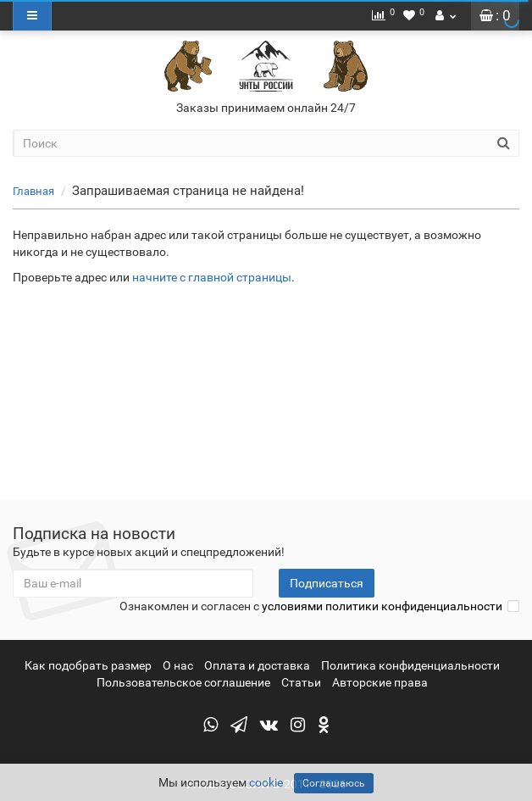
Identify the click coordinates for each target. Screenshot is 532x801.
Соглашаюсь (334, 783)
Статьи (301, 682)
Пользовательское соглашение (183, 682)
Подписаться (327, 583)
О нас (178, 665)
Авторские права (380, 682)
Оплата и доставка (257, 665)
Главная (33, 191)
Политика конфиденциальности (410, 665)
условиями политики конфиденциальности (382, 606)
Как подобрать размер (88, 665)
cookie (266, 782)
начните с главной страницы (212, 277)
